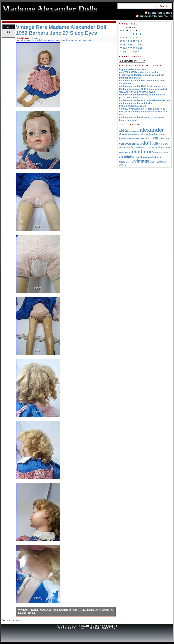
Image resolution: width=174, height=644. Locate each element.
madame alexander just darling (136, 103)
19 (124, 45)
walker (153, 162)
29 (134, 48)
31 (141, 48)
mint (165, 153)
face (133, 147)
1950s (124, 131)
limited (123, 153)
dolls (155, 144)
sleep (68, 40)
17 (141, 41)
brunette (134, 138)
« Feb (123, 52)
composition (127, 144)
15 (134, 41)
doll (40, 40)
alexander (26, 40)
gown (152, 147)
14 (131, 41)
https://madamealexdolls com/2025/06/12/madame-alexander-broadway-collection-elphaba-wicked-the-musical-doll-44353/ (142, 74)
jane (50, 40)
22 (134, 45)
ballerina (144, 134)
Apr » (136, 52)
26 (124, 48)
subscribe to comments (156, 16)
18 (121, 45)
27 (128, 48)
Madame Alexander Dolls (98, 626)
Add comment (85, 40)
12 (124, 41)
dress (164, 143)
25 (121, 48)
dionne (138, 144)
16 (138, 41)
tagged (124, 161)
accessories (134, 131)
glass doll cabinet (129, 97)
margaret (158, 153)
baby (137, 134)
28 (131, 48)
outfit (139, 157)
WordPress (67, 628)
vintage (35, 38)
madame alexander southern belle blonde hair (145, 100)
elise (128, 147)
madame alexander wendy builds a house (142, 95)
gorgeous (144, 147)
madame (56, 40)
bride (127, 138)
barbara (34, 40)
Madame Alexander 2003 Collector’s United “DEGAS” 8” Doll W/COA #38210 (143, 90)
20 (128, 45)
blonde (162, 134)
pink (145, 157)
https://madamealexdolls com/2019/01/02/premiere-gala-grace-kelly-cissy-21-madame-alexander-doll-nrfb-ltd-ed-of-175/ (144, 110)
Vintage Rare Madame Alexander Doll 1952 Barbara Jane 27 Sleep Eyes (66, 611)
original (130, 157)
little (129, 153)
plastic (151, 157)
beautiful (154, 134)
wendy (162, 162)
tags (132, 162)
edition (122, 147)
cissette (143, 138)
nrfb (121, 157)
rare (63, 40)
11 (121, 41)
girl (137, 147)
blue (121, 138)
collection (164, 138)
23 (138, 45)
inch (163, 147)
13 (128, 41)
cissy (153, 138)
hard (157, 147)
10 (141, 38)
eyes (45, 40)
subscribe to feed (160, 13)
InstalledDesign (103, 628)
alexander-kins (127, 134)
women (123, 165)
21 (131, 45)
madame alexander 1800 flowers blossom (142, 86)
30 (138, 48)
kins (168, 147)
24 (141, 45)
